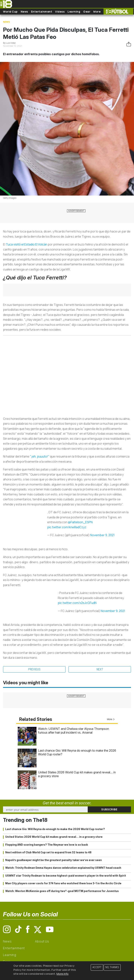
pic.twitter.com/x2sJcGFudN (77, 603)
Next (100, 669)
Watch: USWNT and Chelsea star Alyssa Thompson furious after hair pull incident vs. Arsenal (73, 731)
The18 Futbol (118, 12)
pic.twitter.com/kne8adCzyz (67, 527)
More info (62, 974)
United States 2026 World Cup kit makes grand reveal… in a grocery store (54, 837)
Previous (34, 669)
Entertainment (42, 12)
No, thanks (112, 967)
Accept (97, 967)
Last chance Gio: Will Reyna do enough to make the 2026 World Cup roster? (55, 829)
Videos (60, 12)
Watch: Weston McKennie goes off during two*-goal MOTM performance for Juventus (62, 891)
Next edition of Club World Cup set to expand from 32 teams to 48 (48, 852)
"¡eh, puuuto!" (40, 456)
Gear (87, 12)
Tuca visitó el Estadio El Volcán (27, 244)
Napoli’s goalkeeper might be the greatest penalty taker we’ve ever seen (54, 860)
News (24, 12)
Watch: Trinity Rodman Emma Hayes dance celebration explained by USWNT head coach (63, 868)
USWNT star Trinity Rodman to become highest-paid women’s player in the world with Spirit (66, 876)
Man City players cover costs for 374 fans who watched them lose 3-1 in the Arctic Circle (63, 883)
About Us (42, 941)
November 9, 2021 (102, 535)
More (97, 12)
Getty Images (10, 198)
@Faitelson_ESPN (80, 522)
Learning (74, 12)
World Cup (10, 12)
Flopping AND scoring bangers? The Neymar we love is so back (47, 845)
